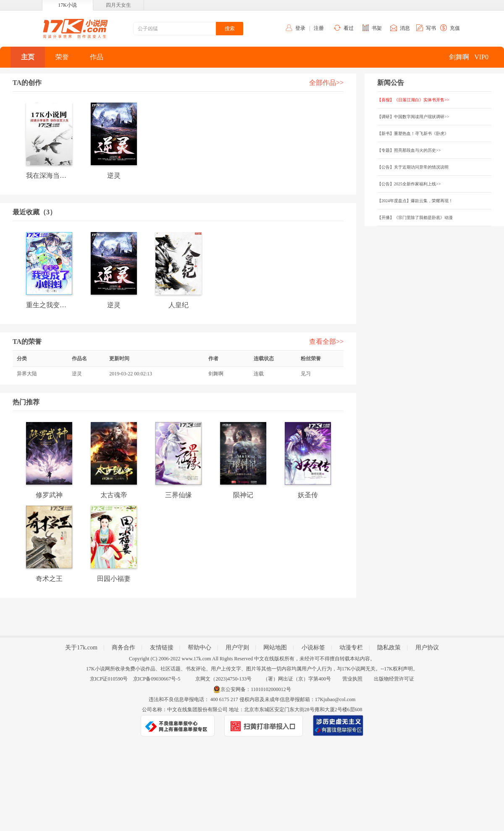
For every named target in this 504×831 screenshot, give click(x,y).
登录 (300, 28)
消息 (405, 28)
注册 (319, 28)
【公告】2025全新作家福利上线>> (409, 184)
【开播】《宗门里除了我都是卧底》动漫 (415, 218)
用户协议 (427, 648)
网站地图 (275, 648)
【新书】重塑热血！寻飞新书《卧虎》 (413, 133)
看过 (349, 28)
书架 (377, 28)
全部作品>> (326, 83)
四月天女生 (118, 5)
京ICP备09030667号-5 (157, 679)
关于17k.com (81, 648)
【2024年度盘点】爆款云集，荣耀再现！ (415, 201)
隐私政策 (389, 648)
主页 (28, 57)
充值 (455, 28)
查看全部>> (326, 342)
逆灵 (77, 374)
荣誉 (62, 57)
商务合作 (123, 648)
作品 (97, 57)
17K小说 (67, 5)
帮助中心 (199, 648)
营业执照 (352, 679)
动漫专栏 (351, 648)
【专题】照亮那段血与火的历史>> (409, 150)
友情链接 (162, 648)
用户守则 (237, 648)
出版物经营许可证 (394, 679)
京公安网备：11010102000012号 (256, 689)
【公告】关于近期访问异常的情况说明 (413, 167)
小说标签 (313, 648)
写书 (431, 28)
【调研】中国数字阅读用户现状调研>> (413, 117)
